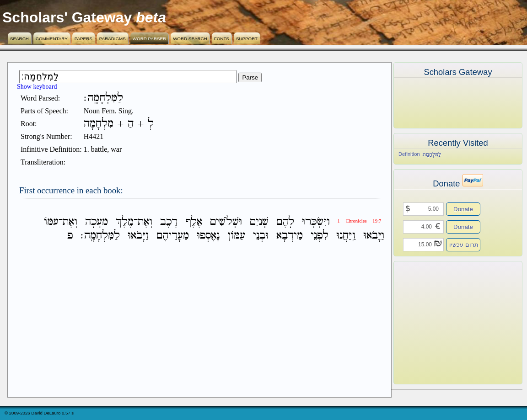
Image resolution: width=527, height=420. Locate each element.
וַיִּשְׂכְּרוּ (316, 222)
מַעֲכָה (97, 222)
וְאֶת (145, 222)
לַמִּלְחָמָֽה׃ (100, 236)
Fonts (222, 39)
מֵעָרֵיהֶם (173, 236)
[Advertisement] (444, 323)
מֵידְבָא (290, 236)
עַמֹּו (51, 222)
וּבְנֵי (261, 236)
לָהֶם (285, 222)
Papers (83, 39)
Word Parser (149, 39)
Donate (463, 209)
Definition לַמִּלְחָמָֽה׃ (420, 154)
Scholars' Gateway (67, 17)
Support (247, 39)
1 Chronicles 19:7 (360, 221)
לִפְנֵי (320, 236)
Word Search (190, 39)
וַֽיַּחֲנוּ (346, 236)
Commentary (52, 39)
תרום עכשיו (464, 245)
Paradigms (113, 39)
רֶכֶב (169, 222)
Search (19, 39)
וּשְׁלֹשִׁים (226, 222)
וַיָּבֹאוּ (374, 236)
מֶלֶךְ (125, 222)
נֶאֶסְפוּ (208, 236)
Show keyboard (37, 87)
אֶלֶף (194, 222)
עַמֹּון (236, 236)
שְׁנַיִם (259, 222)
